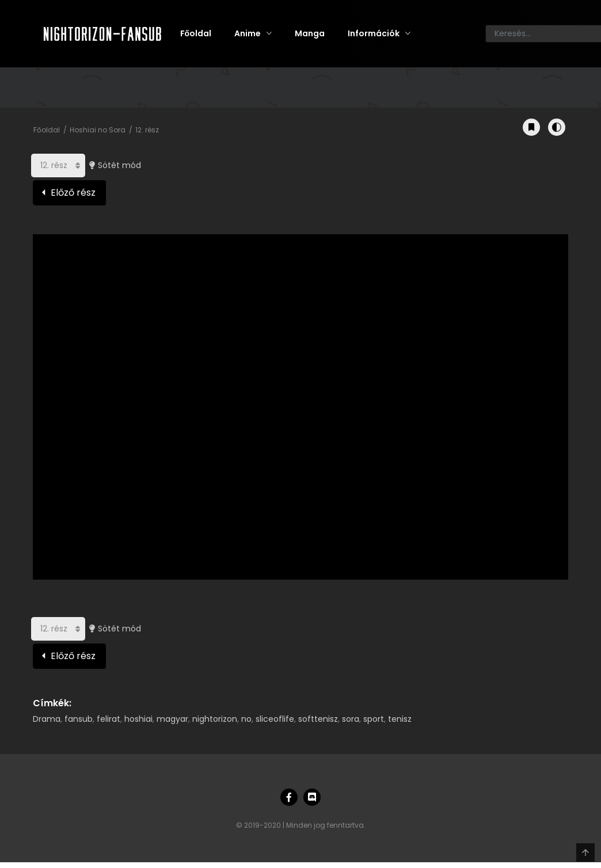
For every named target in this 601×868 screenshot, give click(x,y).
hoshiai (138, 719)
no (246, 719)
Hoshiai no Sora (98, 130)
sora (351, 719)
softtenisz (318, 719)
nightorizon (215, 719)
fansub (79, 719)
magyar (172, 719)
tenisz (400, 719)
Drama (47, 719)
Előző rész (73, 193)
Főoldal (196, 33)
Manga (310, 33)
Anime (248, 33)
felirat (109, 719)
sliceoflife (275, 719)
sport (374, 719)
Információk (374, 33)
